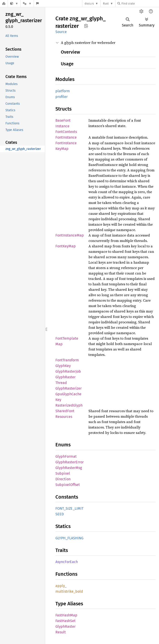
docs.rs (89, 4)
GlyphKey (63, 366)
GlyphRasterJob (68, 371)
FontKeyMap (66, 246)
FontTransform (67, 360)
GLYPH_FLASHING (69, 538)
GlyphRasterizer (69, 388)
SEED (60, 514)
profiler (62, 97)
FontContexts (66, 132)
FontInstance (66, 137)
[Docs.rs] (4, 4)
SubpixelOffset (68, 485)
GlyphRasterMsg (69, 468)
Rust (106, 4)
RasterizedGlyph (69, 405)
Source (61, 32)
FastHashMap (66, 615)
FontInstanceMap (70, 235)
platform (63, 91)
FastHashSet (65, 621)
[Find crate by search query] (140, 4)
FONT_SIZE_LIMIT (69, 508)
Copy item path (86, 26)
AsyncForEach (67, 562)
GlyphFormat (66, 456)
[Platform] (27, 4)
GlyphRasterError (70, 462)
